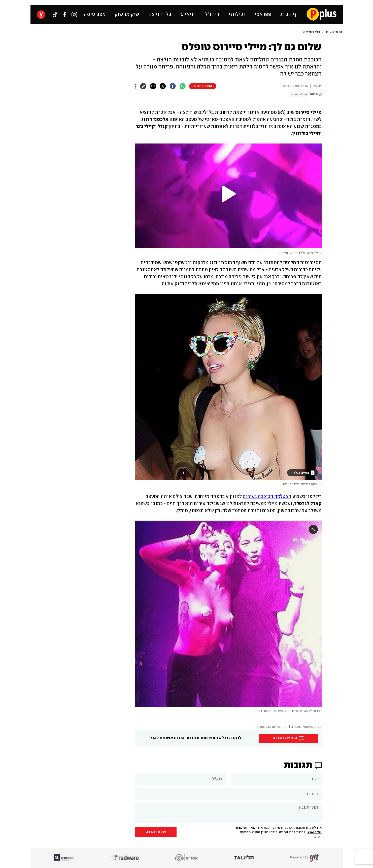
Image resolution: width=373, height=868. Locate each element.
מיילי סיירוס (299, 95)
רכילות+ (237, 14)
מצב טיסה (95, 14)
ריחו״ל (212, 14)
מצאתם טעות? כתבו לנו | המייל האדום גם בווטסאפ (289, 727)
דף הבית (290, 14)
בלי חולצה (160, 14)
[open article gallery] (228, 387)
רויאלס (188, 14)
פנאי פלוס (334, 32)
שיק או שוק (127, 14)
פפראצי (263, 14)
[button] (228, 194)
